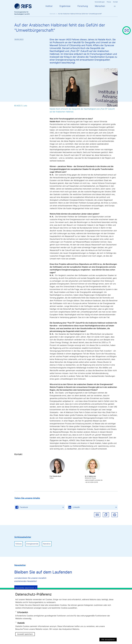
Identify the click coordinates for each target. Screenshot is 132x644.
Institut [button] (49, 6)
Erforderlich (23, 612)
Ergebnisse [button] (65, 6)
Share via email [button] (97, 515)
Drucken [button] (115, 515)
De (115, 6)
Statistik (21, 623)
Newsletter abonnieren (25, 588)
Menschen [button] (100, 6)
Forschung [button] (83, 6)
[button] (106, 515)
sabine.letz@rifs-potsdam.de (94, 480)
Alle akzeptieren (108, 640)
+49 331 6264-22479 (91, 482)
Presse (109, 2)
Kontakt (115, 2)
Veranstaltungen (100, 2)
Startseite (53, 14)
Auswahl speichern (25, 634)
